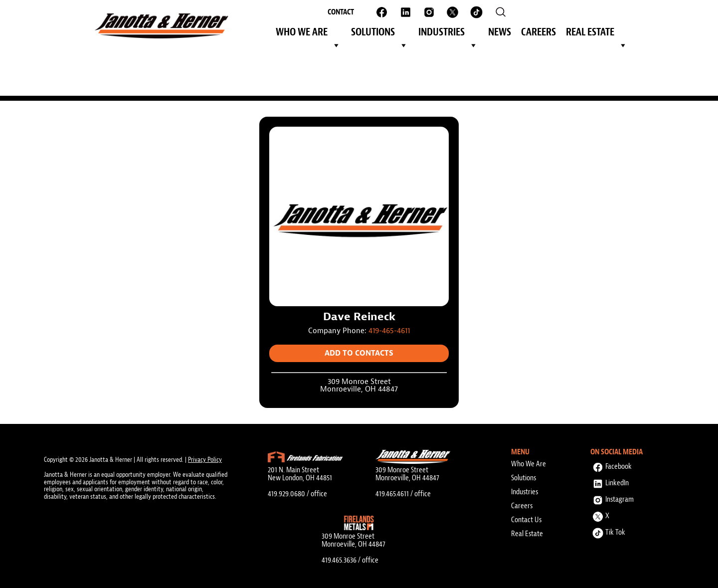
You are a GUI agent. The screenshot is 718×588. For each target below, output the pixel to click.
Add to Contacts (359, 353)
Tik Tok (608, 531)
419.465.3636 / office (350, 560)
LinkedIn (610, 482)
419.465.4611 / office (403, 494)
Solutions (380, 34)
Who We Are (308, 34)
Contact (341, 12)
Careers (538, 32)
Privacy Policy (205, 459)
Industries (448, 34)
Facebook (611, 465)
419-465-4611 (389, 331)
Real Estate (597, 34)
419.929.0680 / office (297, 494)
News (500, 32)
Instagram (612, 498)
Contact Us (526, 520)
